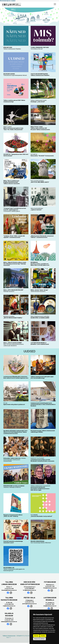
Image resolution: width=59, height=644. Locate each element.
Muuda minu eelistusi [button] (39, 639)
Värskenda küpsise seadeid (8, 1)
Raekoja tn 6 (50, 585)
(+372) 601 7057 (50, 604)
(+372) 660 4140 (9, 604)
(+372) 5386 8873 (29, 589)
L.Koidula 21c (50, 603)
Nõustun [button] (36, 636)
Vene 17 (9, 587)
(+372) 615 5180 (9, 589)
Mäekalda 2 (29, 600)
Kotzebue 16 (9, 618)
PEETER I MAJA (29, 598)
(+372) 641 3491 (9, 620)
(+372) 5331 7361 (50, 586)
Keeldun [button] (43, 636)
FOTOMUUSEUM (50, 582)
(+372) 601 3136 (29, 602)
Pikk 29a (9, 603)
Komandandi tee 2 (29, 587)
